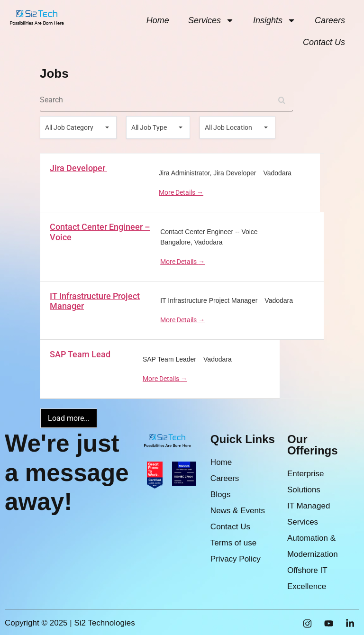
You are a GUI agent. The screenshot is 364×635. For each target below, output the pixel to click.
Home (158, 20)
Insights (274, 20)
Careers (330, 20)
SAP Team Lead (80, 354)
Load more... (69, 418)
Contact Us (324, 42)
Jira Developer (78, 168)
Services (211, 20)
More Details (181, 192)
